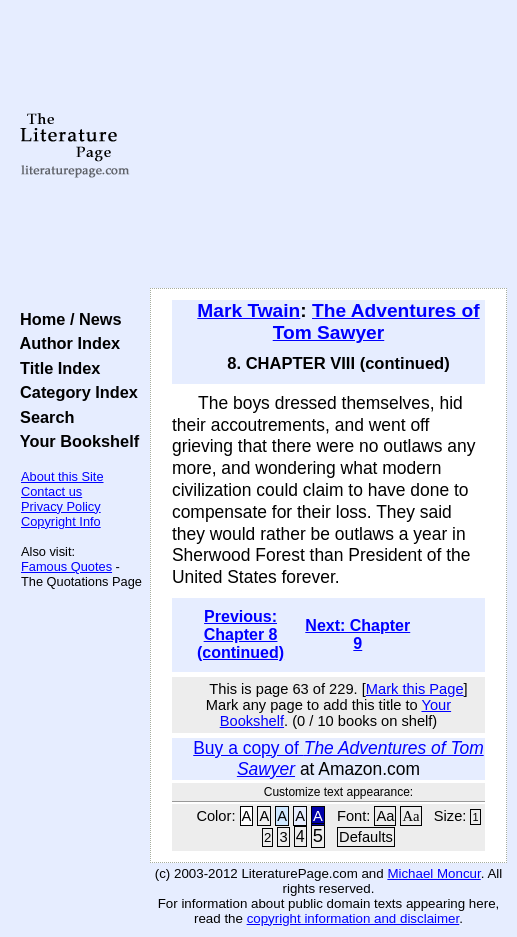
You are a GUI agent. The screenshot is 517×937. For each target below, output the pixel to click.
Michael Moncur (433, 873)
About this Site (62, 476)
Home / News (66, 319)
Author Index (65, 343)
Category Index (74, 392)
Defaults (366, 837)
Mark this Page (415, 689)
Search (42, 417)
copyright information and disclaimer (353, 918)
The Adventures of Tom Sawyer (376, 321)
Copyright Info (61, 521)
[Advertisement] (328, 145)
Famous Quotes (66, 566)
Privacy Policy (61, 506)
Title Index (55, 368)
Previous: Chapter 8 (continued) (240, 634)
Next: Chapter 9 (357, 634)
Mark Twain (248, 310)
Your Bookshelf (75, 441)
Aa (385, 816)
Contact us (51, 491)
